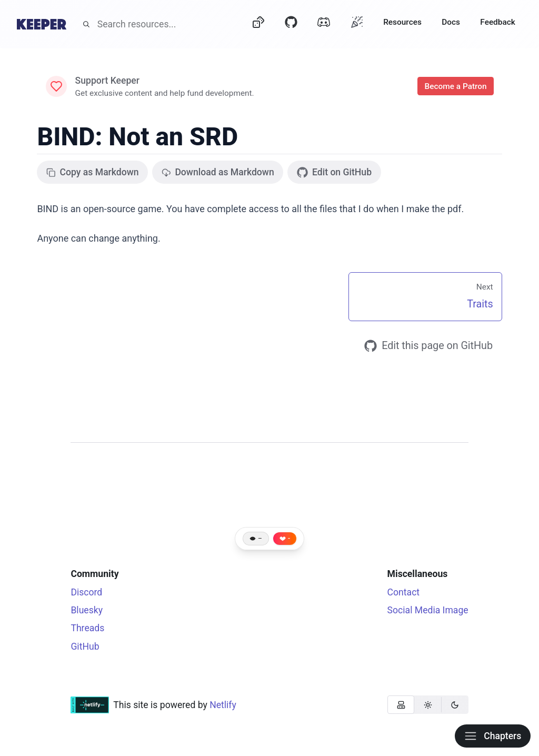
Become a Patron (455, 86)
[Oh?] (357, 22)
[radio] (401, 705)
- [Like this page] (289, 539)
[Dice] (258, 24)
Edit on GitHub (334, 172)
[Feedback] (498, 24)
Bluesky (87, 610)
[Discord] (324, 24)
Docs (451, 22)
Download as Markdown (218, 172)
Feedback (498, 22)
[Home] (42, 24)
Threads (87, 628)
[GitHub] (291, 24)
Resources (402, 22)
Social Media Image (428, 610)
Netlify (223, 705)
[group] (428, 705)
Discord (86, 592)
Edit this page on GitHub (428, 346)
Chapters (493, 736)
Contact (404, 592)
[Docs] (451, 24)
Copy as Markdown (93, 172)
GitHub (85, 646)
